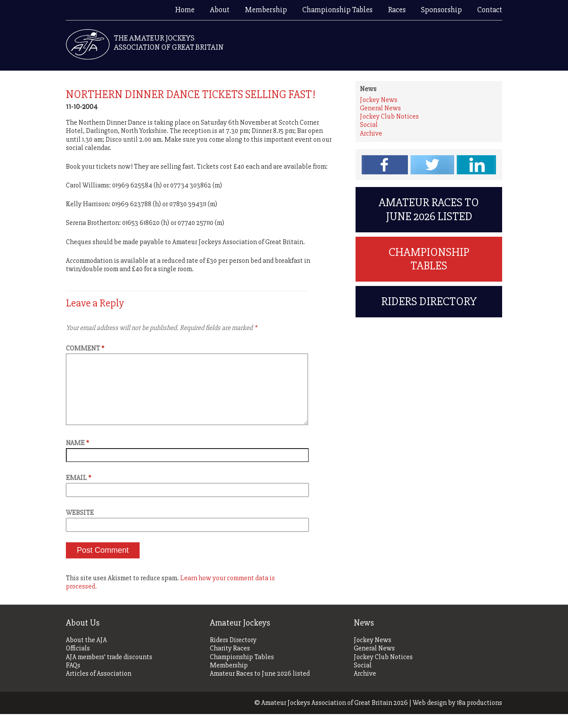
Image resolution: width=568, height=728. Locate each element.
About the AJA (86, 654)
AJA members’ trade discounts (109, 671)
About (220, 10)
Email (79, 492)
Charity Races (230, 662)
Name (77, 457)
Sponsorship (441, 10)
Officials (78, 662)
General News (380, 108)
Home (185, 10)
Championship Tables (337, 10)
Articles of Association (99, 688)
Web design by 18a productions (457, 717)
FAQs (73, 679)
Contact (490, 10)
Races (397, 10)
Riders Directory (429, 324)
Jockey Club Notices (389, 116)
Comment (85, 348)
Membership (266, 10)
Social (369, 125)
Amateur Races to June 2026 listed (429, 217)
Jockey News (379, 100)
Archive (371, 133)
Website (80, 527)
